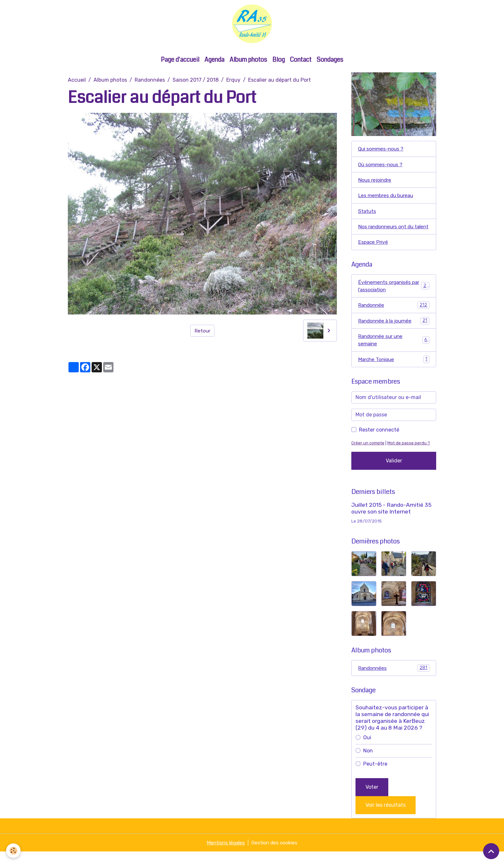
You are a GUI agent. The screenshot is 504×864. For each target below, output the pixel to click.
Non (368, 763)
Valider (394, 473)
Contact (301, 61)
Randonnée (394, 316)
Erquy (233, 81)
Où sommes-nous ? (381, 166)
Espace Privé (373, 252)
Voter (372, 799)
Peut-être (375, 776)
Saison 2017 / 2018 (196, 81)
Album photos (248, 61)
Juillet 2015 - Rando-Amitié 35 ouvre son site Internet (391, 520)
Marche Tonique (394, 371)
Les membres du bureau (387, 197)
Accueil (77, 81)
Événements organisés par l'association (394, 296)
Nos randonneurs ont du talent (387, 233)
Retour (202, 332)
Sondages (330, 61)
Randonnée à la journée (394, 332)
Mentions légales (225, 855)
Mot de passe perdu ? (409, 455)
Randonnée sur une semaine (394, 351)
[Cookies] (14, 851)
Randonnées (150, 81)
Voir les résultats (386, 817)
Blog (279, 61)
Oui (367, 750)
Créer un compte (368, 455)
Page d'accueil (180, 61)
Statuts (367, 213)
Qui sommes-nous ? (382, 150)
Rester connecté (379, 442)
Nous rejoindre (376, 182)
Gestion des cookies (276, 855)
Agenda (214, 61)
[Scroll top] (491, 851)
